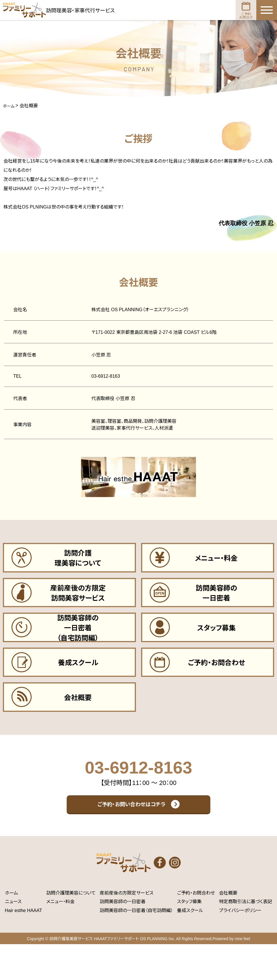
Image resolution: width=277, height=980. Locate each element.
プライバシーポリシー (240, 946)
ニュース (13, 937)
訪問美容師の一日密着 (123, 937)
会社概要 (228, 929)
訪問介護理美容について (71, 929)
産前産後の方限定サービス (127, 929)
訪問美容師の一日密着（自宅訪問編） (136, 946)
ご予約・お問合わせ (196, 929)
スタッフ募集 (189, 937)
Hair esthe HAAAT (24, 946)
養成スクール (190, 946)
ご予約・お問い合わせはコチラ (131, 832)
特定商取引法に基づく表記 (246, 937)
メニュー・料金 (60, 937)
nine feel (242, 975)
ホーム (11, 929)
